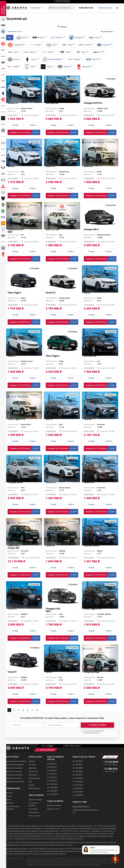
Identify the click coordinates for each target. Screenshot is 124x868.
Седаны (32, 760)
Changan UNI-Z (91, 229)
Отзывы (9, 795)
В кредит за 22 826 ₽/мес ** (25, 322)
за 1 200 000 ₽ (78, 767)
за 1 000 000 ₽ (78, 760)
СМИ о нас (9, 802)
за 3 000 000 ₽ (78, 787)
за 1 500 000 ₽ (78, 777)
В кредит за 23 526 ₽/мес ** (63, 575)
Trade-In (33, 125)
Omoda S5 (13, 103)
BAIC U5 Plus (52, 229)
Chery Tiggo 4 (14, 293)
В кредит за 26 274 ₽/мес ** (101, 132)
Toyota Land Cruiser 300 (14, 547)
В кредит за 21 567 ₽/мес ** (63, 448)
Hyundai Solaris (92, 545)
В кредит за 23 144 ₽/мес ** (101, 638)
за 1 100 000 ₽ (78, 763)
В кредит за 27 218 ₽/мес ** (101, 448)
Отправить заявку (97, 725)
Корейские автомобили (14, 774)
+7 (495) (111, 761)
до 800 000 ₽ (52, 776)
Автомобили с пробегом (34, 803)
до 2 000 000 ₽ (53, 790)
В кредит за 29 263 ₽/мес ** (101, 259)
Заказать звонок (105, 8)
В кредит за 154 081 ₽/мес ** (25, 575)
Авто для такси (34, 814)
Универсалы (33, 770)
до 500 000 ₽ (52, 766)
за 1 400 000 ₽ (78, 774)
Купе (30, 780)
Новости (9, 798)
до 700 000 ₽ (52, 773)
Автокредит (33, 808)
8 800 (111, 768)
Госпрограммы (34, 811)
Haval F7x (51, 293)
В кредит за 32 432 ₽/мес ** (63, 196)
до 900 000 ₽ (52, 779)
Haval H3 (50, 545)
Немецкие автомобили (14, 777)
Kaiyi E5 (12, 356)
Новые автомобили (36, 798)
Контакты (9, 792)
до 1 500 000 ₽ (53, 786)
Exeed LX (88, 166)
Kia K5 (87, 293)
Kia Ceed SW (52, 103)
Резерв (15, 125)
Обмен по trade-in (54, 808)
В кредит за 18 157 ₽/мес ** (101, 575)
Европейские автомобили (15, 763)
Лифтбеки (33, 767)
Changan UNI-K (15, 482)
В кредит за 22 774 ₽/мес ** (63, 638)
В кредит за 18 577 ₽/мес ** (25, 385)
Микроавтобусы (35, 787)
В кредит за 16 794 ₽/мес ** (25, 196)
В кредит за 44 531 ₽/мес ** (25, 512)
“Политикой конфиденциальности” (87, 847)
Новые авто (39, 8)
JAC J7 (49, 419)
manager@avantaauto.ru (81, 805)
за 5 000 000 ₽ (78, 791)
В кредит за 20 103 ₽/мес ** (63, 259)
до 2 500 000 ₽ (53, 793)
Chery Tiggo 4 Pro (16, 419)
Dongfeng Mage (92, 672)
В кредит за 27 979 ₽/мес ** (25, 259)
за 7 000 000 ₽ (78, 794)
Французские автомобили (15, 780)
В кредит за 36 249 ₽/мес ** (25, 701)
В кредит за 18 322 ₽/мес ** (101, 512)
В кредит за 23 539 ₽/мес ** (101, 196)
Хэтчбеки (32, 763)
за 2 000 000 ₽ (78, 780)
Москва (51, 745)
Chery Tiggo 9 (53, 356)
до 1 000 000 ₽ (53, 783)
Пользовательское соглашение (12, 806)
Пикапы (32, 784)
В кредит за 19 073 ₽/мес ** (25, 448)
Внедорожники (34, 777)
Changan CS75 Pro (93, 103)
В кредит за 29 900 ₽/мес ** (101, 701)
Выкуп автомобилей (54, 804)
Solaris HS (89, 482)
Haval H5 (12, 609)
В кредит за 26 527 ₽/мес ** (63, 132)
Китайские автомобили (14, 767)
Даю (93, 731)
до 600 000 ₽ (52, 769)
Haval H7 (12, 672)
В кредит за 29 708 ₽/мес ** (101, 322)
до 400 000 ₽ (52, 763)
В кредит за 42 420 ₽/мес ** (63, 385)
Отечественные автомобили (16, 760)
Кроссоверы (33, 774)
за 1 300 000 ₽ (78, 770)
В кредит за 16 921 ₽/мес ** (25, 132)
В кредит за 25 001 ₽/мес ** (101, 385)
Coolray (88, 419)
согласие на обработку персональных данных (93, 731)
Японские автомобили (14, 770)
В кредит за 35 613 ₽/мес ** (63, 322)
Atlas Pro (50, 166)
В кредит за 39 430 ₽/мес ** (25, 638)
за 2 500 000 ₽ (78, 784)
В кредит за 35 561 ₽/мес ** (63, 701)
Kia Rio (11, 166)
